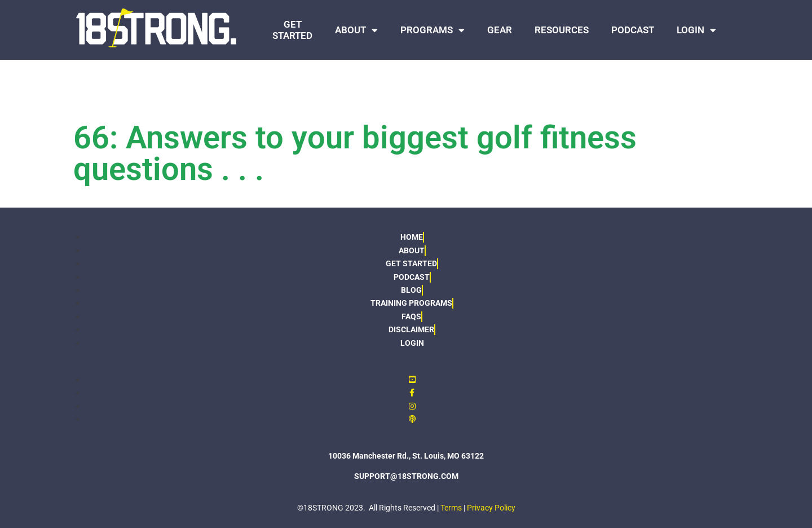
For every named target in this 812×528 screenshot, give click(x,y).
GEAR (500, 30)
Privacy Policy (491, 508)
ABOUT (356, 30)
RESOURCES (562, 30)
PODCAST (633, 30)
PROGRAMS (433, 30)
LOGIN (696, 30)
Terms (451, 508)
